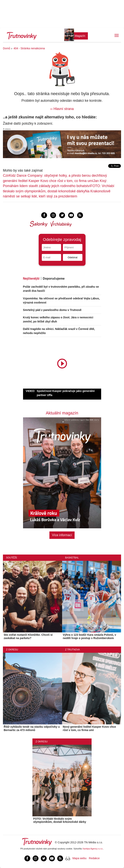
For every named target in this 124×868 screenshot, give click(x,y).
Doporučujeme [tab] (54, 279)
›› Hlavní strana (62, 109)
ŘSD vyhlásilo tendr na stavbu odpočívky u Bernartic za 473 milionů (32, 728)
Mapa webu (79, 858)
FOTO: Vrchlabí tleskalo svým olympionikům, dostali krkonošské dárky (60, 820)
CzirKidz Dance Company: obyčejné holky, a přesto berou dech (51, 176)
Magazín (80, 36)
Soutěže (12, 558)
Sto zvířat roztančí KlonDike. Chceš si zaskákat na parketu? (28, 636)
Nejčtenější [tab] (31, 279)
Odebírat (73, 257)
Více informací (62, 535)
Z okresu (12, 650)
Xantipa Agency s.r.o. (93, 849)
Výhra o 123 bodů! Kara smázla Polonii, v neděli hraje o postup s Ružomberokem (90, 636)
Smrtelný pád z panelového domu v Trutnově (52, 310)
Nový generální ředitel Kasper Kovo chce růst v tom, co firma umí (89, 728)
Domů (7, 48)
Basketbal (72, 558)
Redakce (94, 858)
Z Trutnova (73, 650)
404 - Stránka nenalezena (29, 48)
